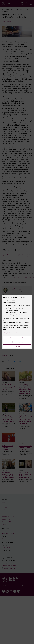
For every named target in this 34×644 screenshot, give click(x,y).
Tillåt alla (17, 346)
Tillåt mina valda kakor (17, 342)
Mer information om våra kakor (12, 332)
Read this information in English (12, 334)
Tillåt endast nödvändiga (17, 338)
